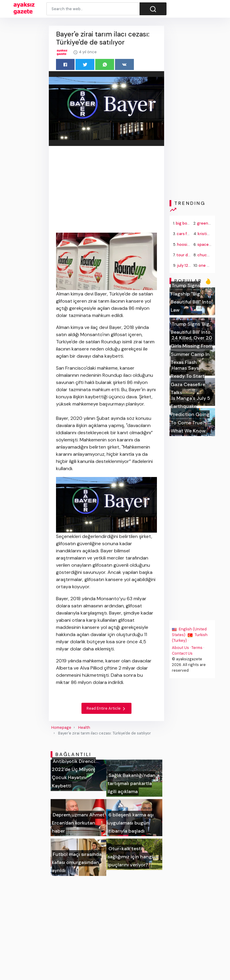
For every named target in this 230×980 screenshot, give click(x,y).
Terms (197, 648)
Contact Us (182, 653)
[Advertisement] (106, 190)
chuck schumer (212, 255)
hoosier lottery (191, 244)
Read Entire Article (106, 708)
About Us (180, 648)
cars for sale (188, 234)
